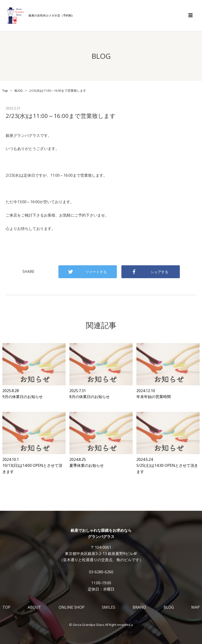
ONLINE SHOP (72, 607)
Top (5, 90)
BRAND (139, 607)
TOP (6, 607)
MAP (195, 607)
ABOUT (34, 607)
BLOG (19, 90)
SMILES (109, 607)
